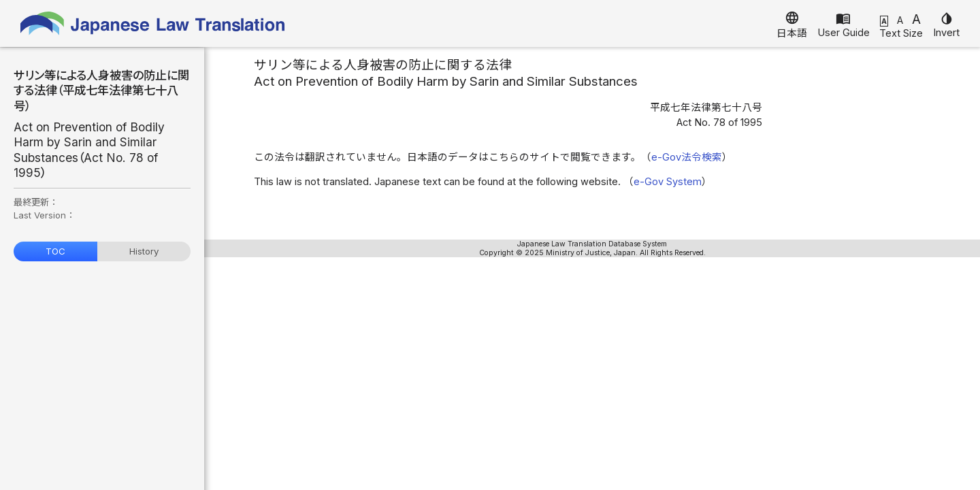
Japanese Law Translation (153, 23)
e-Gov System (668, 182)
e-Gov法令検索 (687, 157)
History (144, 251)
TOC (55, 251)
